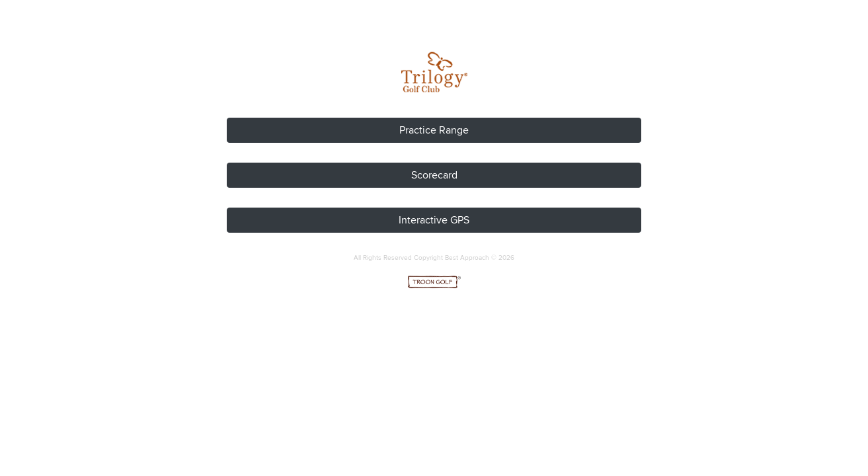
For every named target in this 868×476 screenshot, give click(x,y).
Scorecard (434, 175)
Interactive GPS (434, 220)
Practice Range (434, 130)
